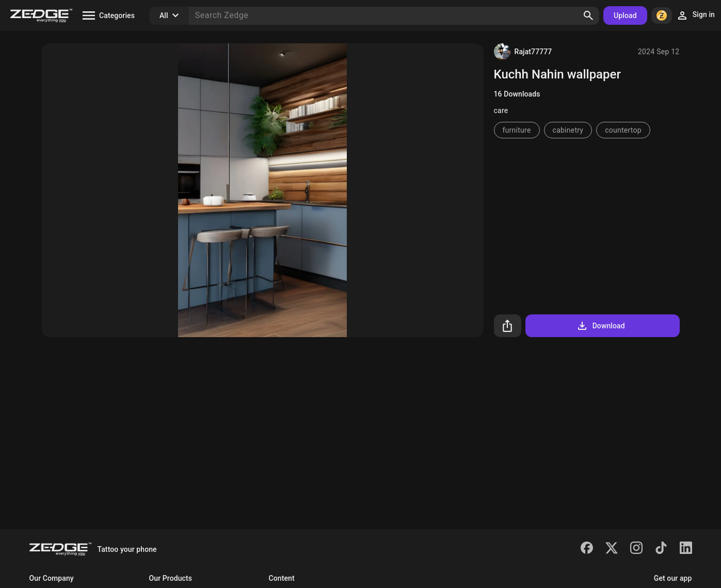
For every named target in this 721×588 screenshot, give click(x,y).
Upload (625, 15)
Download (600, 326)
